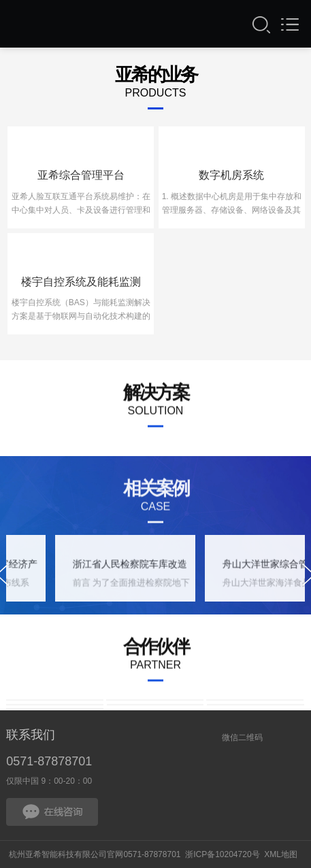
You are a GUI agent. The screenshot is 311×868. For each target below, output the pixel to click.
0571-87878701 (49, 761)
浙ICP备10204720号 (222, 854)
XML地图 (281, 854)
